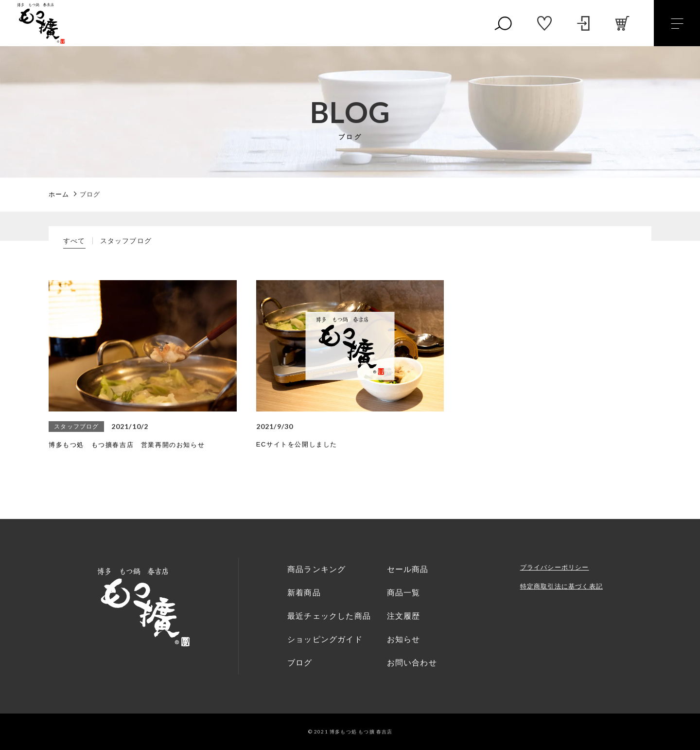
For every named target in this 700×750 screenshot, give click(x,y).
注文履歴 (404, 616)
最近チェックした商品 (329, 616)
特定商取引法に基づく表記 (561, 586)
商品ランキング (316, 569)
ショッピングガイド (325, 639)
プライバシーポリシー (555, 567)
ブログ (300, 663)
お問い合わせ (412, 663)
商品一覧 (404, 593)
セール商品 (408, 569)
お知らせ (404, 639)
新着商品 (304, 593)
